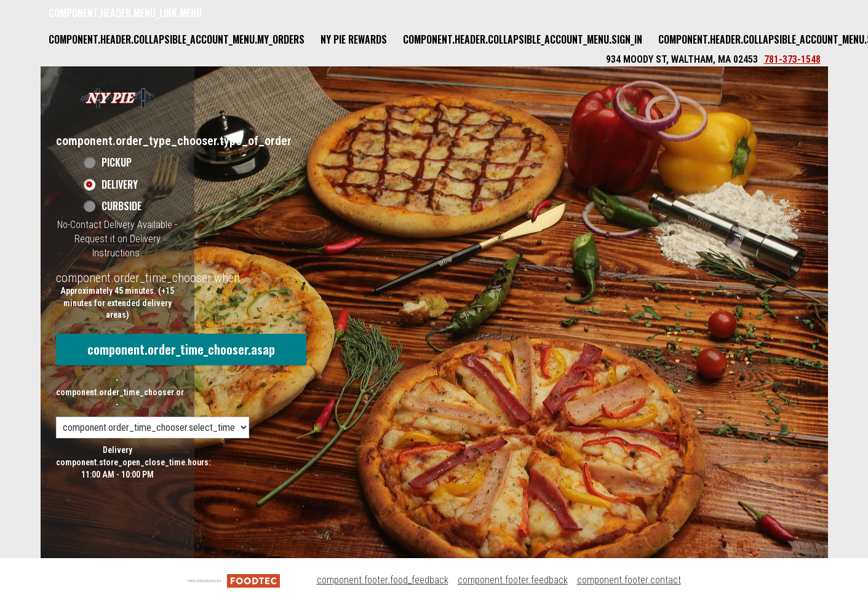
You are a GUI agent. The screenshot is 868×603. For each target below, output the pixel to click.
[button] (117, 97)
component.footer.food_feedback (383, 580)
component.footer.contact (629, 580)
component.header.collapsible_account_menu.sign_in (523, 39)
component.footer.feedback (513, 580)
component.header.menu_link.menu (125, 13)
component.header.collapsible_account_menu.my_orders (177, 39)
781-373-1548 (792, 59)
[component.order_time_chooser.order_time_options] (153, 428)
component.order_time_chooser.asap (181, 349)
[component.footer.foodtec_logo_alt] (234, 580)
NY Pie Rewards (354, 39)
